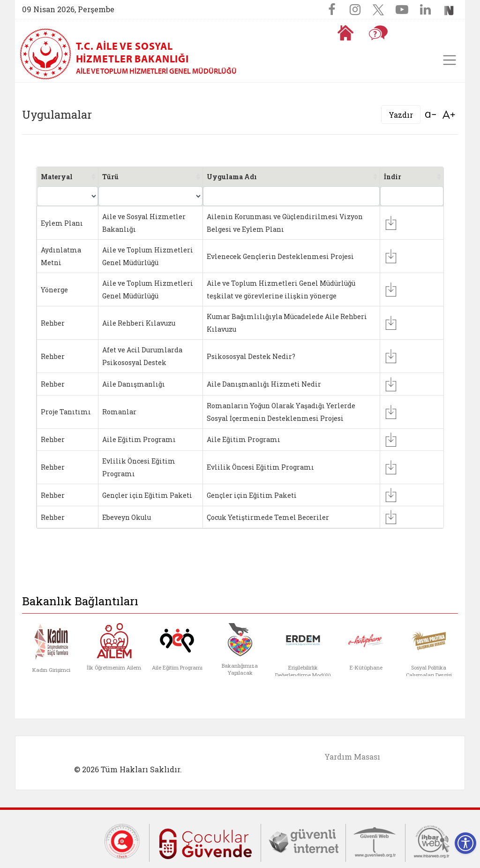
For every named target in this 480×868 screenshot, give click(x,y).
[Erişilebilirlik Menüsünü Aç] (465, 843)
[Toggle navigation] (450, 60)
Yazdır (401, 115)
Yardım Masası (352, 757)
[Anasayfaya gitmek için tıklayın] (345, 33)
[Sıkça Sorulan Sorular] (378, 33)
